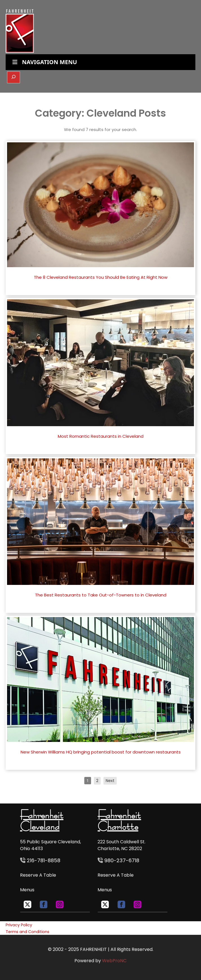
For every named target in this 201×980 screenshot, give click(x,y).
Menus (27, 890)
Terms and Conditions (27, 932)
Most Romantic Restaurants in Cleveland (101, 436)
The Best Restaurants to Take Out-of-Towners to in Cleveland (101, 595)
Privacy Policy (19, 925)
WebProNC (114, 961)
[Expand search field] (14, 77)
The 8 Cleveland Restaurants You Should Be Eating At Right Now (101, 277)
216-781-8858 (43, 860)
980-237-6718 (122, 860)
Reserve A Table (38, 875)
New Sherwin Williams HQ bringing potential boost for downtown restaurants (101, 752)
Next (110, 781)
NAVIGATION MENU (44, 62)
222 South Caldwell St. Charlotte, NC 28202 (122, 845)
